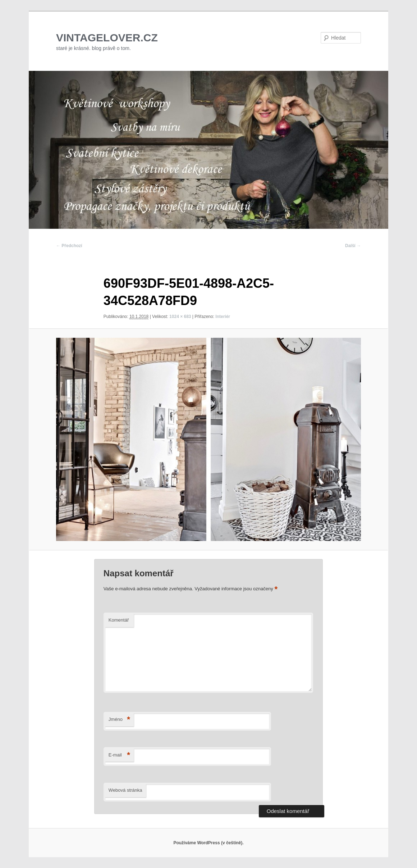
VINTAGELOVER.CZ (107, 38)
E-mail (119, 755)
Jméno (119, 720)
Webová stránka (125, 790)
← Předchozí (69, 246)
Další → (353, 246)
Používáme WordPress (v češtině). (208, 843)
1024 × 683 (180, 317)
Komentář (119, 620)
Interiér (223, 317)
